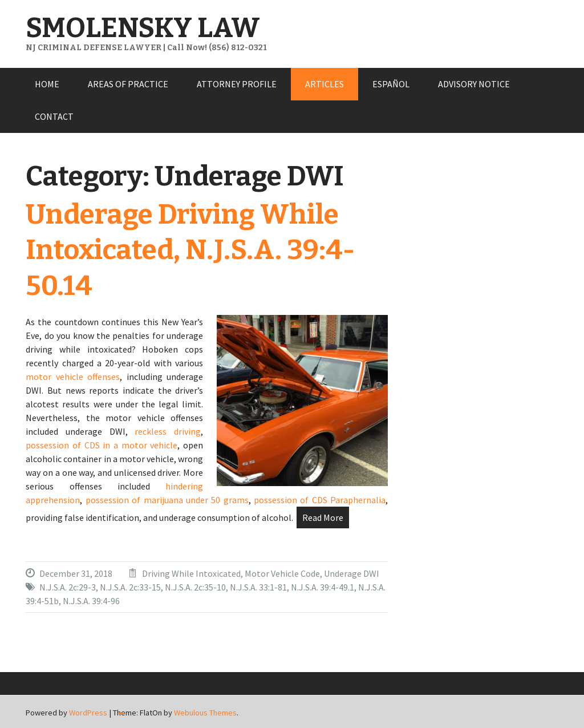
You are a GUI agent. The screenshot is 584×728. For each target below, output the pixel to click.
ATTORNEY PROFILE (237, 84)
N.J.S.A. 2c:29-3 (68, 587)
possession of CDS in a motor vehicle (102, 445)
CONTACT (54, 116)
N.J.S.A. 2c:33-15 (130, 587)
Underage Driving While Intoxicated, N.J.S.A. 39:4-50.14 (190, 250)
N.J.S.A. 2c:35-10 (195, 587)
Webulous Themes (205, 713)
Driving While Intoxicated (191, 573)
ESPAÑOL (391, 84)
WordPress (88, 713)
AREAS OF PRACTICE (128, 84)
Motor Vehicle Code (282, 573)
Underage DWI (352, 573)
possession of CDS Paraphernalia (320, 500)
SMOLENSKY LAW (143, 28)
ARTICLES (325, 84)
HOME (47, 84)
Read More (323, 517)
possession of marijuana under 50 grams (167, 500)
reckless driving (168, 431)
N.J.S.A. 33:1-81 (258, 587)
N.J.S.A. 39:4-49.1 (323, 587)
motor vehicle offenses (73, 377)
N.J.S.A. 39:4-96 (91, 601)
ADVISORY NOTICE (474, 84)
